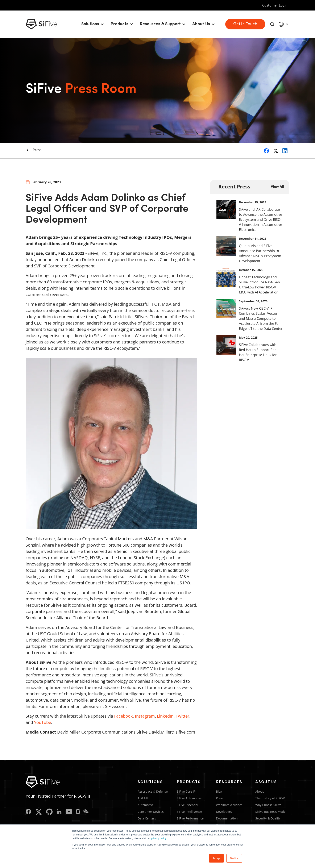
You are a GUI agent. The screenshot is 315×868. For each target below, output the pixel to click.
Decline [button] (234, 858)
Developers (224, 812)
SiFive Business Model (271, 812)
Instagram (145, 716)
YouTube (43, 722)
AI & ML (143, 798)
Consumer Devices (151, 812)
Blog (219, 791)
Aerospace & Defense (153, 791)
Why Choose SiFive (268, 805)
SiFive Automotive (189, 798)
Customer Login (275, 5)
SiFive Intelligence (189, 812)
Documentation (227, 818)
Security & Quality (268, 818)
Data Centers (147, 818)
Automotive (146, 805)
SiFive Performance (190, 818)
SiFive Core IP (186, 791)
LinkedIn (165, 716)
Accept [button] (217, 858)
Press (37, 150)
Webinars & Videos (229, 805)
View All (277, 187)
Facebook (123, 716)
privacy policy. (159, 838)
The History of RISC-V (270, 798)
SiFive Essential (187, 805)
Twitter (183, 716)
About (260, 791)
